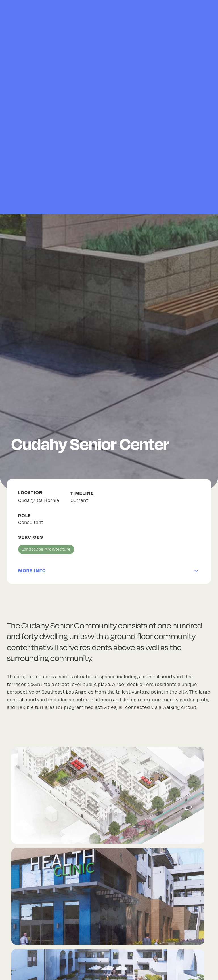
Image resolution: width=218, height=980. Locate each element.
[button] (109, 564)
